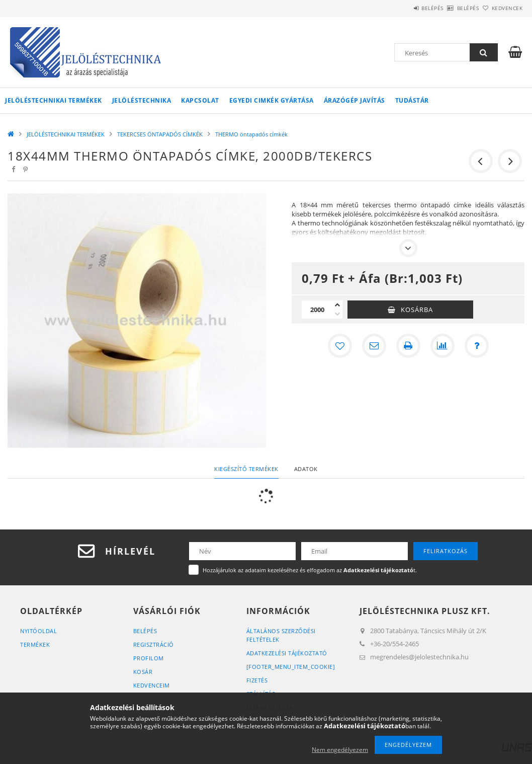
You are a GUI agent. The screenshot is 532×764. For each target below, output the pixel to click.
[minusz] (337, 314)
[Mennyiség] (317, 310)
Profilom (149, 658)
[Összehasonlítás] (442, 346)
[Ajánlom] (374, 346)
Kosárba (417, 310)
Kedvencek (501, 8)
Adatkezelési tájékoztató (287, 653)
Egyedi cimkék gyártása (272, 100)
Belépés (404, 8)
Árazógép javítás (354, 100)
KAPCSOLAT (200, 100)
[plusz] (337, 305)
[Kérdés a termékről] (477, 346)
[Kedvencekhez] (340, 346)
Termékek (35, 644)
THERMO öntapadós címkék (251, 134)
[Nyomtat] (408, 346)
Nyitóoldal (38, 631)
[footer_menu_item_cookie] (291, 667)
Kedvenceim (152, 685)
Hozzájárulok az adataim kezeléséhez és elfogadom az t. (310, 570)
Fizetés (257, 680)
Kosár (143, 672)
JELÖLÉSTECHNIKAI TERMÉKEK (54, 100)
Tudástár (412, 100)
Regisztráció (154, 644)
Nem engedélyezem (340, 750)
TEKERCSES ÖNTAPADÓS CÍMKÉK (160, 134)
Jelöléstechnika (142, 100)
